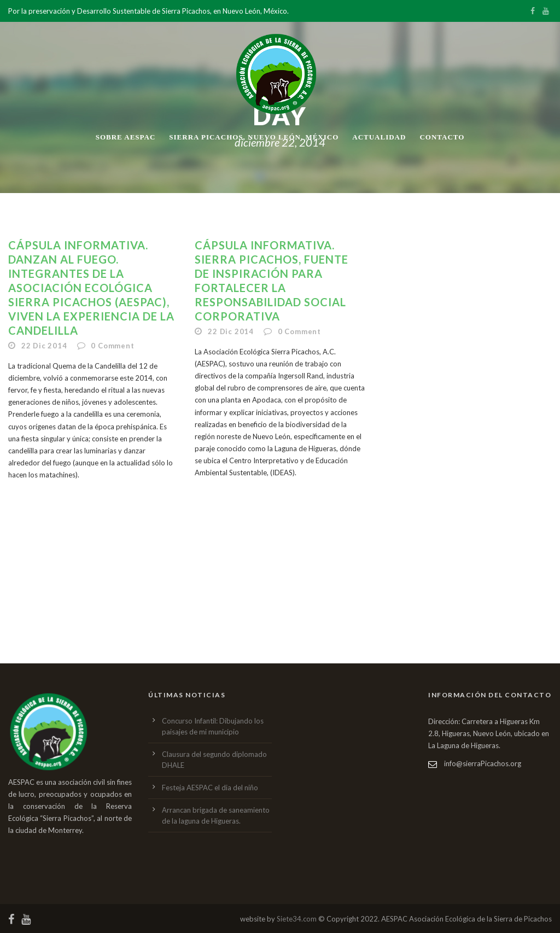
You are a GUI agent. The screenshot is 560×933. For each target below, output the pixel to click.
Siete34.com (297, 919)
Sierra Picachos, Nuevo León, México (254, 137)
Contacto (442, 137)
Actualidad (379, 137)
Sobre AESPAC (126, 137)
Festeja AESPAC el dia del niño (210, 788)
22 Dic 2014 (44, 346)
